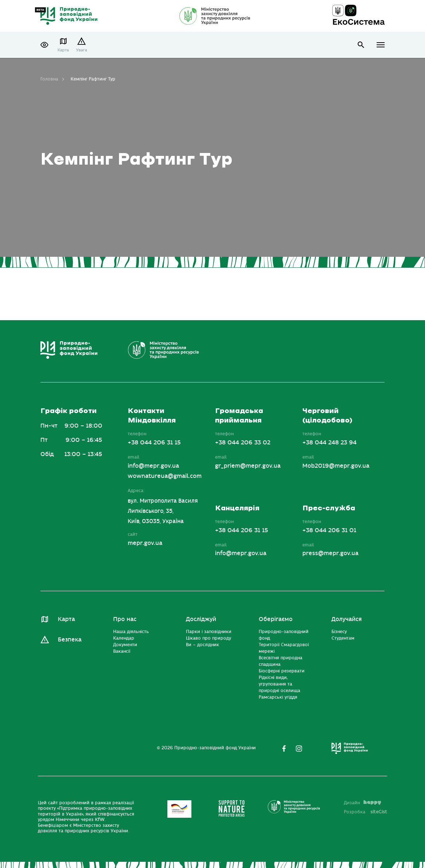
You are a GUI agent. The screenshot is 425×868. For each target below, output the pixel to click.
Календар (124, 638)
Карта (63, 50)
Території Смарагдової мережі (284, 648)
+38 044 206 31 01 (329, 530)
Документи (125, 645)
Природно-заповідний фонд (284, 635)
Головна (49, 79)
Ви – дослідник (202, 645)
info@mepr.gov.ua (153, 466)
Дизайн (362, 803)
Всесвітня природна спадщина (281, 661)
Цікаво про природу (208, 638)
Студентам (343, 638)
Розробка (366, 812)
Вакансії (122, 651)
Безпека (70, 640)
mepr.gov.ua (145, 543)
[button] (44, 45)
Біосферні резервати (282, 671)
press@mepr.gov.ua (330, 553)
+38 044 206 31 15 (154, 443)
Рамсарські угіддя (278, 697)
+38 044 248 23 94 (329, 443)
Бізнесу (339, 632)
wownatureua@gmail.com (165, 476)
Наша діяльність (131, 632)
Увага (82, 50)
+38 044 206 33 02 (243, 443)
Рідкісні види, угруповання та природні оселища (279, 684)
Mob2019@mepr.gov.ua (336, 466)
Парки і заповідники (209, 632)
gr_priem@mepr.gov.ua (248, 466)
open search (361, 45)
